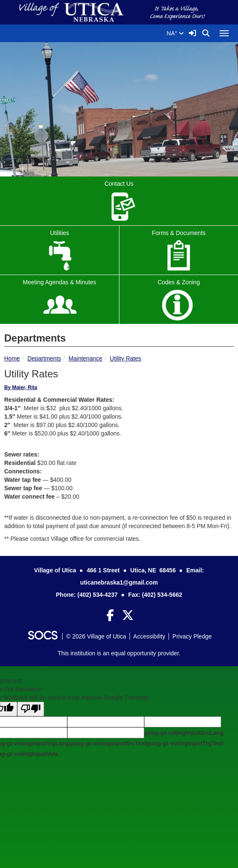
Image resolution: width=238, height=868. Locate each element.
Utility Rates (126, 358)
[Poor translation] (31, 709)
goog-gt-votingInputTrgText (185, 743)
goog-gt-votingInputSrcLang (184, 733)
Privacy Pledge (192, 636)
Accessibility (149, 636)
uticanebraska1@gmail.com (119, 582)
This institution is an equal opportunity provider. (119, 653)
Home (12, 358)
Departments (44, 358)
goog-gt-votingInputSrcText (108, 743)
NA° (175, 33)
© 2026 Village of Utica (96, 636)
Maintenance (85, 358)
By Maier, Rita (21, 387)
